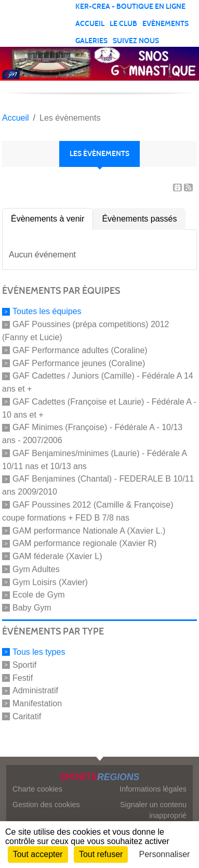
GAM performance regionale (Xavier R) (84, 543)
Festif (23, 677)
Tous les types (39, 652)
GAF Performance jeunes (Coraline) (79, 363)
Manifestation (37, 703)
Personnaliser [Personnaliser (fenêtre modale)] (165, 854)
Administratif (35, 690)
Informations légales (153, 789)
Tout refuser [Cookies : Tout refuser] (101, 854)
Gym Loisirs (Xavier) (50, 582)
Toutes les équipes (47, 311)
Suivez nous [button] (136, 41)
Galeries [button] (91, 41)
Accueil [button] (90, 24)
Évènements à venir (48, 219)
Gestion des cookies (46, 805)
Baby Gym (32, 608)
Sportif (24, 665)
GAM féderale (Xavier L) (57, 556)
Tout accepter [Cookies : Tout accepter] (38, 854)
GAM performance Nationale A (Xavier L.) (89, 530)
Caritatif (27, 716)
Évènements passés (139, 219)
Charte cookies (37, 789)
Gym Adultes (36, 569)
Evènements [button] (165, 24)
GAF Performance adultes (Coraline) (80, 350)
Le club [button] (123, 24)
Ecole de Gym (38, 595)
